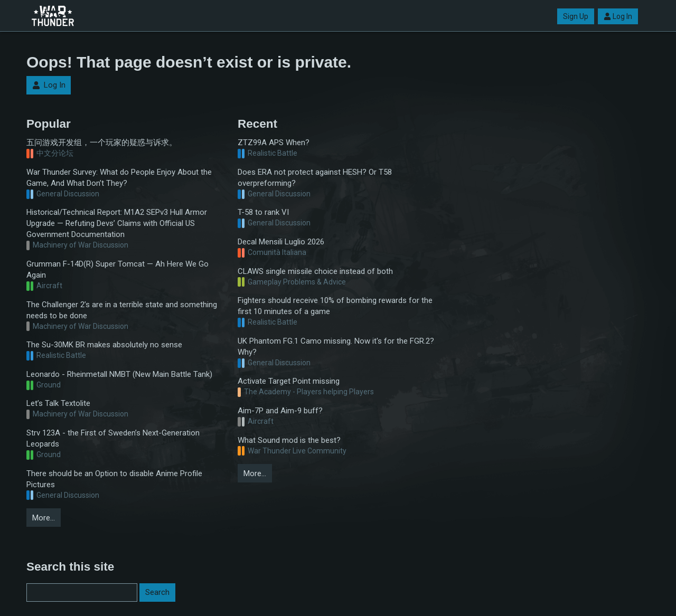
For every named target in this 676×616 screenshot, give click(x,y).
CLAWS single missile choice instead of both (315, 271)
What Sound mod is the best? (289, 440)
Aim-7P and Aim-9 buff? (280, 411)
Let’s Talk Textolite (58, 403)
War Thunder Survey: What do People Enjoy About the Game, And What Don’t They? (119, 178)
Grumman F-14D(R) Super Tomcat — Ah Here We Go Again (118, 269)
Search (157, 592)
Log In (618, 16)
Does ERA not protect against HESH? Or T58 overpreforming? (315, 178)
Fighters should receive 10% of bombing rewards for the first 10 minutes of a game (335, 306)
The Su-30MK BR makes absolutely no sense (104, 345)
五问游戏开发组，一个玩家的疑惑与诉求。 (102, 143)
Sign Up (576, 16)
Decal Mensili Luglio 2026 (281, 242)
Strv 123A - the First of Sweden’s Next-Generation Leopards (113, 438)
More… (44, 518)
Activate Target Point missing (289, 381)
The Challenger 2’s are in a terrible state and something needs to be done (122, 310)
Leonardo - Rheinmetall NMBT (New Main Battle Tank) (119, 374)
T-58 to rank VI (263, 212)
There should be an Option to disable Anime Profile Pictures (114, 479)
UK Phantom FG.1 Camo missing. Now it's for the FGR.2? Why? (336, 347)
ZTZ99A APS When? (274, 143)
